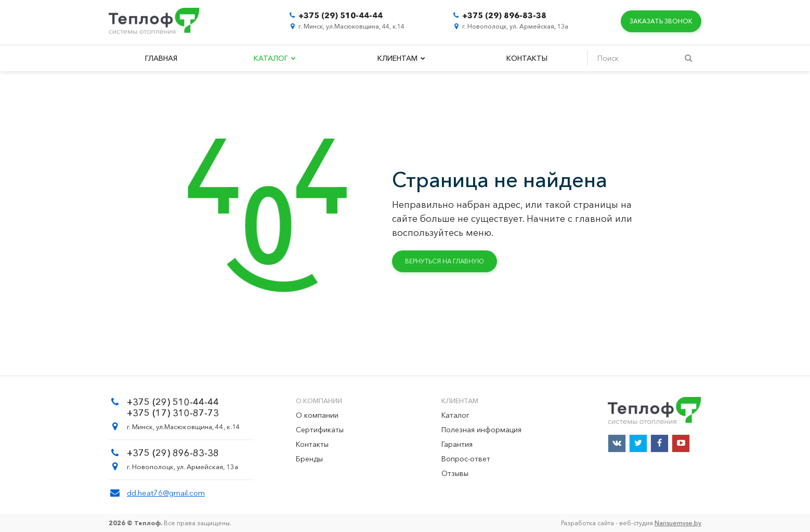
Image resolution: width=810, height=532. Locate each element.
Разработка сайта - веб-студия (631, 523)
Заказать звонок (661, 21)
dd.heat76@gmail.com (166, 493)
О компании (317, 415)
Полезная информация (481, 430)
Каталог (275, 58)
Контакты (527, 58)
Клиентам (401, 58)
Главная (161, 58)
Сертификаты (320, 430)
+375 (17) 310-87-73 (173, 413)
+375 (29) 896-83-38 (504, 15)
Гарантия (457, 444)
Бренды (309, 459)
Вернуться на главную (445, 261)
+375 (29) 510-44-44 (341, 15)
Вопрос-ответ (466, 459)
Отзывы (455, 473)
